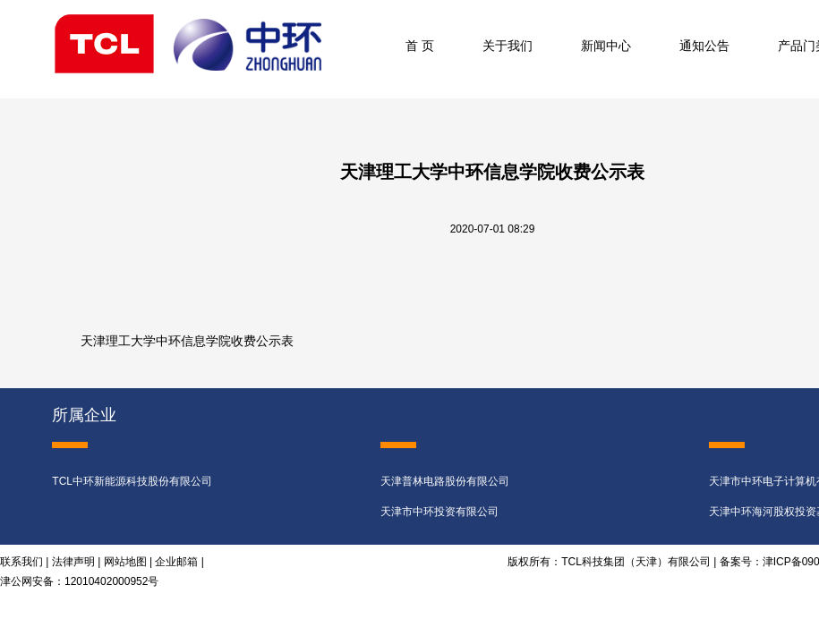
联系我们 (21, 562)
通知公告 (704, 46)
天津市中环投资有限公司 (439, 512)
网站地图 (125, 562)
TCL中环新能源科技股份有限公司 (132, 481)
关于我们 (508, 46)
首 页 (420, 46)
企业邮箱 (176, 562)
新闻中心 (606, 46)
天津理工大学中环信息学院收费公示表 (187, 341)
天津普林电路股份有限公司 (445, 481)
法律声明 (73, 562)
